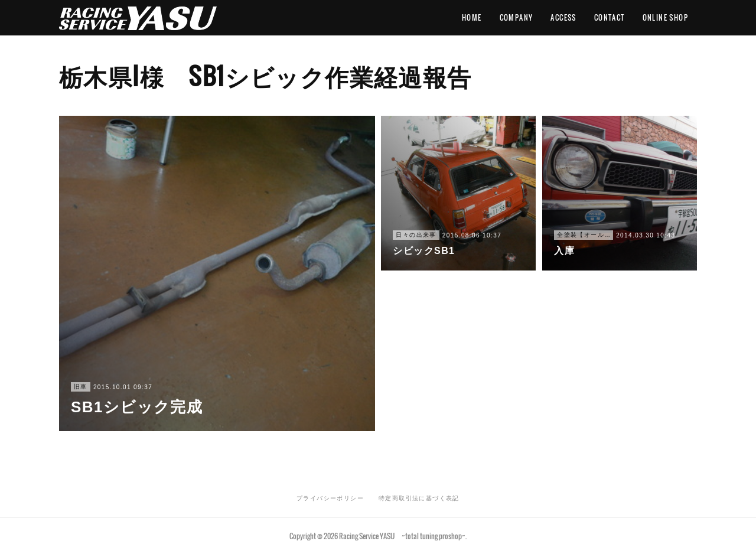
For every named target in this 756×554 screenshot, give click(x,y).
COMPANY (517, 17)
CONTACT (610, 17)
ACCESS (563, 17)
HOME (472, 17)
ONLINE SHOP (665, 17)
